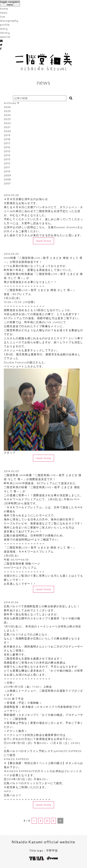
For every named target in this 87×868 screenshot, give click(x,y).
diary (4, 29)
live (3, 17)
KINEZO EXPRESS (16, 759)
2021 (7, 127)
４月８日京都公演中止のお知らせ (26, 199)
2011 (7, 167)
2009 (7, 175)
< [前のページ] (34, 821)
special (5, 37)
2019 (7, 135)
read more (44, 241)
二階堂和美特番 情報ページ (22, 564)
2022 (7, 123)
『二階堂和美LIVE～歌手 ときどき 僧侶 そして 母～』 (40, 290)
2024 (7, 115)
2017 (7, 143)
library (5, 33)
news (4, 13)
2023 (7, 119)
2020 (7, 131)
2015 (7, 151)
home (4, 9)
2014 (7, 155)
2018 (7, 139)
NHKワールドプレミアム (20, 568)
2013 (7, 159)
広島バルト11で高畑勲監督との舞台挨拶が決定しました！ (42, 606)
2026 (7, 107)
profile (5, 25)
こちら (40, 227)
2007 (7, 183)
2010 (7, 171)
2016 (7, 147)
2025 (7, 111)
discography (9, 21)
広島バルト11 (12, 795)
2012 (7, 163)
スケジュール (13, 350)
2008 (7, 179)
